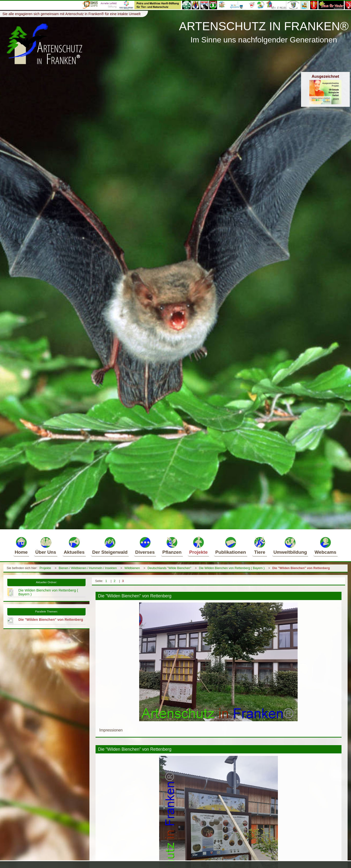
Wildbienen (132, 568)
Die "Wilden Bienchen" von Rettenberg (301, 568)
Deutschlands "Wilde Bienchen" (169, 568)
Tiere (260, 545)
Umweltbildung (290, 545)
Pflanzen (172, 545)
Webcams (326, 545)
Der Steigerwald (110, 545)
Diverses (145, 545)
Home (21, 545)
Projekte (198, 545)
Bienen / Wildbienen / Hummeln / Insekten (88, 568)
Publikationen (231, 545)
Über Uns (46, 545)
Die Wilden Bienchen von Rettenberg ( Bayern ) (232, 568)
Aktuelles (74, 545)
